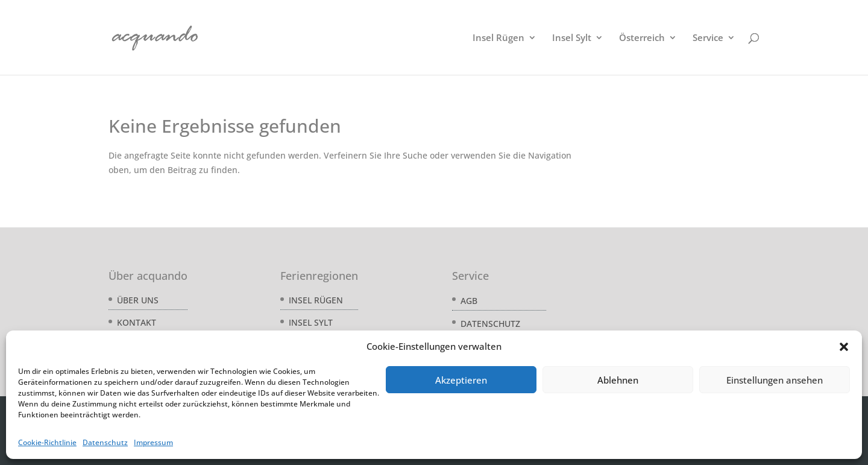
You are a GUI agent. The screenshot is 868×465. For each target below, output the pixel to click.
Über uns (138, 300)
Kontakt (137, 322)
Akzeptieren (461, 380)
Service (708, 38)
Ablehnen (618, 380)
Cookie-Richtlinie (47, 442)
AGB (469, 301)
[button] (844, 347)
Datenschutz (105, 442)
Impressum (153, 442)
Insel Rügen (498, 38)
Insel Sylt (572, 38)
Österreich (642, 38)
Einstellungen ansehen (775, 380)
